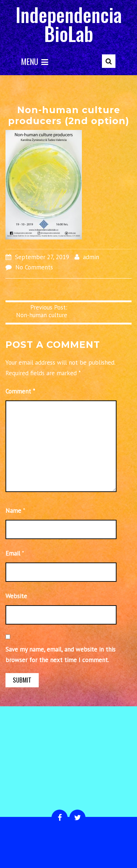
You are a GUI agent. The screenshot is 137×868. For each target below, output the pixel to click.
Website (16, 596)
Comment (20, 391)
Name (13, 511)
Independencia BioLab (69, 24)
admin (91, 257)
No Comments (34, 267)
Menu (35, 61)
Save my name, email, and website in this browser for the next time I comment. (60, 655)
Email (13, 553)
